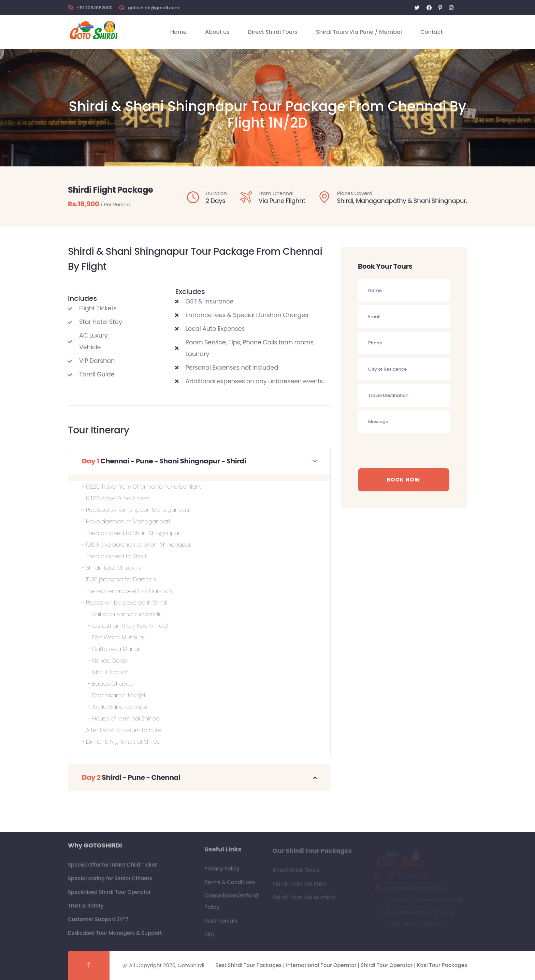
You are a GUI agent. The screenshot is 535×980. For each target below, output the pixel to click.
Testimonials (221, 924)
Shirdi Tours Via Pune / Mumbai (359, 32)
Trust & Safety (86, 909)
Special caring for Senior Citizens (110, 882)
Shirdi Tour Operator (387, 965)
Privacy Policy (222, 872)
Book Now (404, 480)
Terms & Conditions (230, 886)
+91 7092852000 (95, 8)
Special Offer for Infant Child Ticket (112, 868)
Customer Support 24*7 (98, 923)
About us (217, 32)
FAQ (209, 938)
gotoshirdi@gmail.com (154, 8)
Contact (431, 32)
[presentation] (410, 450)
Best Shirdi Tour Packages (249, 965)
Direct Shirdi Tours (273, 32)
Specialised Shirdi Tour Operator (109, 896)
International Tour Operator (322, 965)
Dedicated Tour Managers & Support (115, 937)
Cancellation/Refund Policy (231, 905)
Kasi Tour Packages (442, 965)
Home (178, 32)
